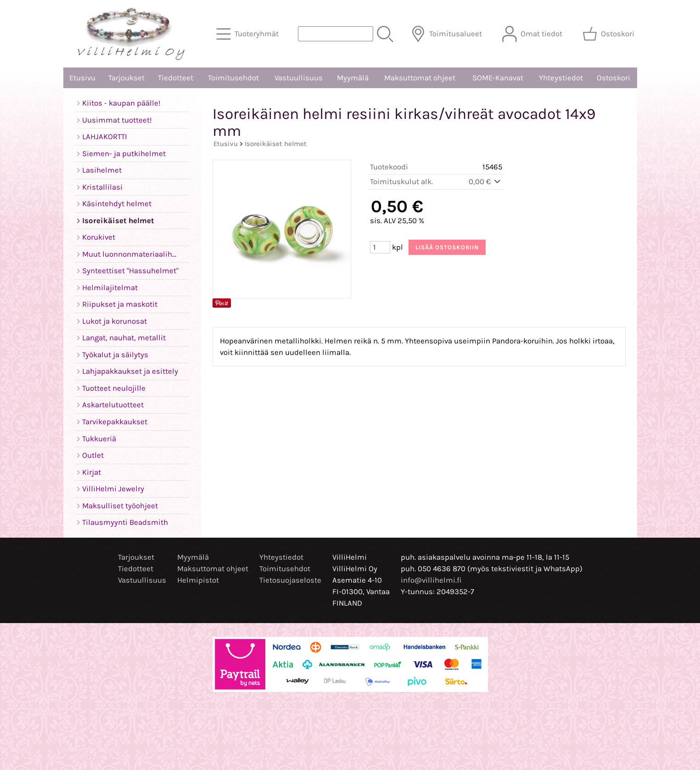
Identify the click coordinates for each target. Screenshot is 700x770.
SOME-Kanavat (498, 78)
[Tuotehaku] (336, 34)
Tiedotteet (176, 78)
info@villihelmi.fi (431, 580)
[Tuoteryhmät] (248, 34)
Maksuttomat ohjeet (420, 78)
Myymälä (353, 78)
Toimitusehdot (233, 78)
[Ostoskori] (609, 34)
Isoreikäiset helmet (276, 144)
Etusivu (82, 78)
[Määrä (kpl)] (380, 247)
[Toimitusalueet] (447, 34)
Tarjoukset (126, 78)
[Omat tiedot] (533, 34)
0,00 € (485, 182)
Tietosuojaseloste (290, 580)
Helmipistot (198, 580)
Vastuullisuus (299, 78)
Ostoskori (613, 78)
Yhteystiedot (561, 78)
